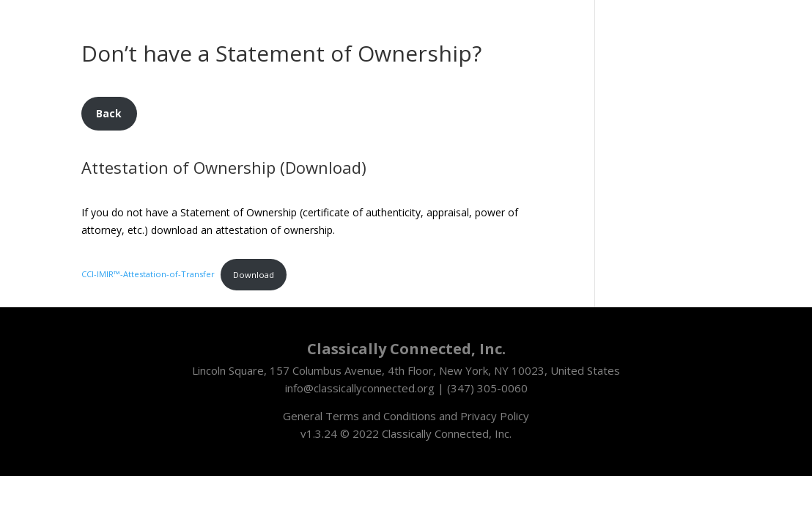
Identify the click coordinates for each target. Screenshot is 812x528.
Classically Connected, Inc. (447, 433)
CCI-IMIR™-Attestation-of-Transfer (148, 275)
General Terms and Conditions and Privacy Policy (406, 416)
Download (254, 275)
